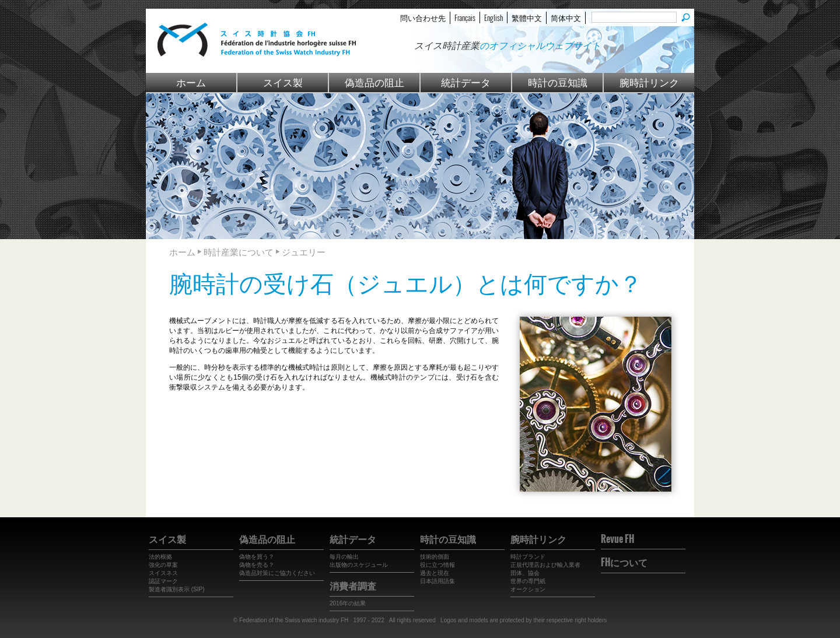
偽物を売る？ (257, 565)
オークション (528, 589)
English (494, 17)
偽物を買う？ (257, 557)
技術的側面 (435, 557)
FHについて (624, 562)
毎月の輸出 (344, 557)
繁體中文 (527, 17)
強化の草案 (163, 565)
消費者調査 (353, 586)
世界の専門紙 (528, 581)
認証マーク (163, 581)
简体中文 (566, 17)
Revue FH (617, 539)
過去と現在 (435, 573)
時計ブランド (528, 557)
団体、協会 (525, 573)
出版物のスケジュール (359, 565)
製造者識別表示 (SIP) (177, 589)
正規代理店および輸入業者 (545, 565)
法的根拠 (160, 557)
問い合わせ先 (423, 17)
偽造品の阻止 (374, 82)
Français (465, 17)
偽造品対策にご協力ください (277, 573)
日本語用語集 (437, 581)
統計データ (466, 82)
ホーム (191, 82)
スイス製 (283, 82)
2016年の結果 (348, 603)
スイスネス (163, 573)
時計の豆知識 (558, 82)
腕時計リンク (649, 82)
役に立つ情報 (437, 565)
